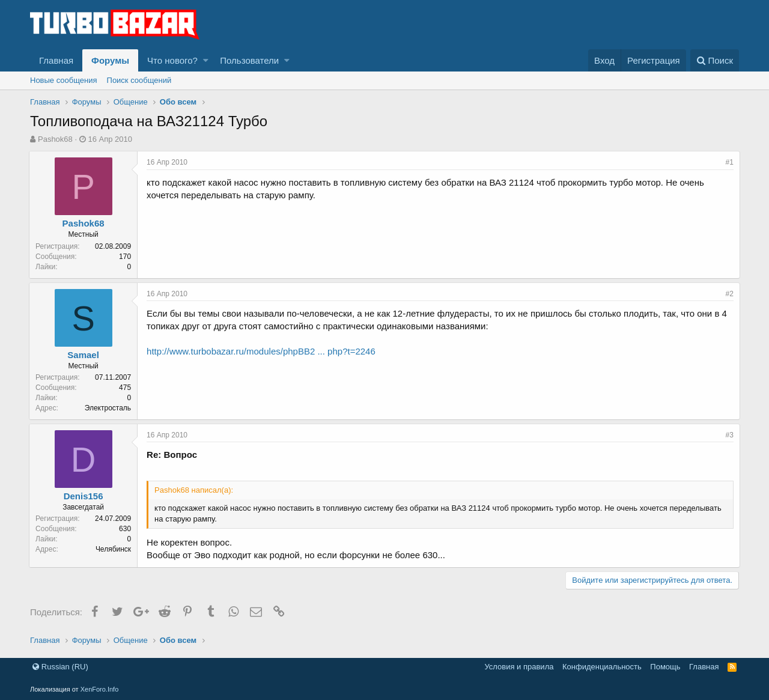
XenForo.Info (100, 689)
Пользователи (249, 60)
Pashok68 (55, 139)
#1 (728, 162)
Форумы (110, 60)
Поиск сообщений (139, 80)
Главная (56, 60)
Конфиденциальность (602, 667)
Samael (84, 355)
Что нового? (172, 60)
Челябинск (114, 549)
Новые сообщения (64, 80)
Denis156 (85, 496)
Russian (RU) (60, 667)
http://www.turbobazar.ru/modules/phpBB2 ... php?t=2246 (262, 351)
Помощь (665, 667)
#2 (728, 294)
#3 (728, 435)
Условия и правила (519, 667)
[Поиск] (715, 60)
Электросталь (109, 408)
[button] (206, 60)
